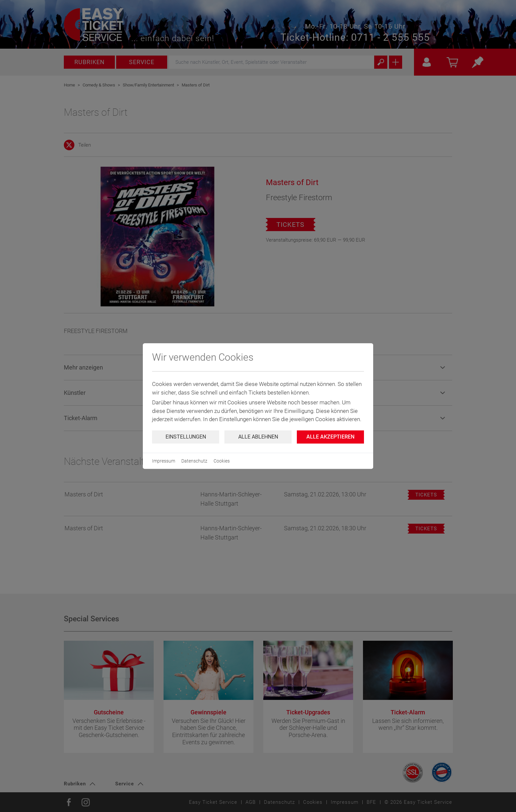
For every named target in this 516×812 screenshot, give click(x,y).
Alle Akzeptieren (330, 437)
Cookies (222, 461)
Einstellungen (186, 437)
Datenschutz (194, 461)
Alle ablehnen (258, 437)
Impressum (164, 461)
